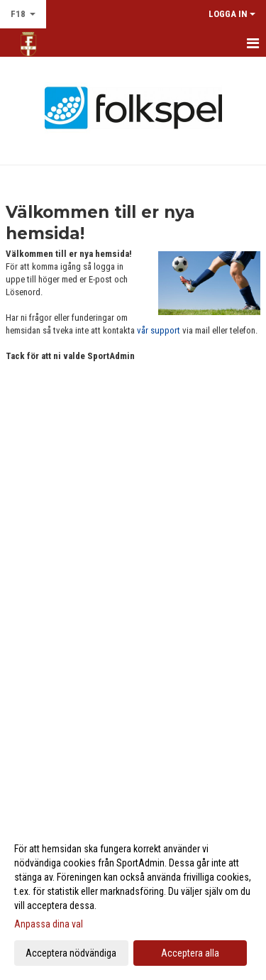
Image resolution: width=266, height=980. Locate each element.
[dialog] (133, 900)
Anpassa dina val (49, 924)
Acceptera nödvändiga (71, 953)
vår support (159, 330)
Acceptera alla (190, 953)
